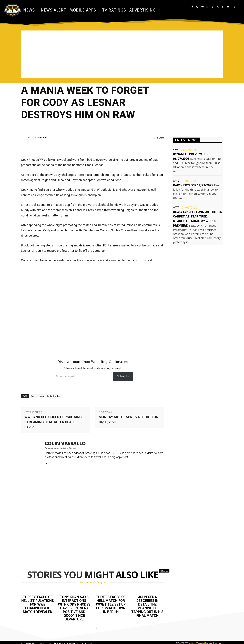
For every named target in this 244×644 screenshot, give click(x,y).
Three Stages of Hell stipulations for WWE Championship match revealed (38, 604)
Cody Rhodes (54, 396)
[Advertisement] (122, 54)
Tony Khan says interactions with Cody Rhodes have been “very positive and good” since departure (74, 608)
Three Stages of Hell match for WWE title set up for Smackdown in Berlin (111, 604)
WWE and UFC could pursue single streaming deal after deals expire (55, 422)
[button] (235, 7)
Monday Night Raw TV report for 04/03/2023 (129, 420)
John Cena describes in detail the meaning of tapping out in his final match (147, 606)
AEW (176, 150)
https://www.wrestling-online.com (61, 448)
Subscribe (123, 376)
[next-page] (96, 628)
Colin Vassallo (39, 138)
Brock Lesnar (38, 396)
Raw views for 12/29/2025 (193, 185)
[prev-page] (88, 628)
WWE (176, 181)
